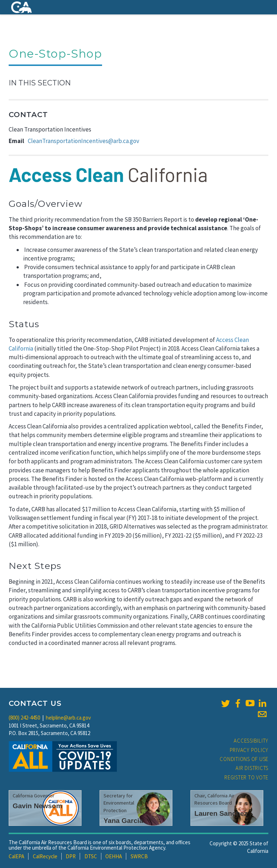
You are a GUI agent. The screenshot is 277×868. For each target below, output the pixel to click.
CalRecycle (45, 856)
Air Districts (252, 768)
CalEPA (16, 856)
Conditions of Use (244, 759)
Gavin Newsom (38, 806)
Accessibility (251, 741)
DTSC (91, 856)
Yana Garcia (123, 821)
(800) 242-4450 (24, 718)
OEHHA (114, 856)
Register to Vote (246, 777)
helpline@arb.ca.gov (68, 718)
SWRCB (139, 856)
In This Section (40, 83)
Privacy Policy (249, 750)
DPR (71, 856)
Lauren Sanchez (221, 813)
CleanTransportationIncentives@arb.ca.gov (83, 141)
